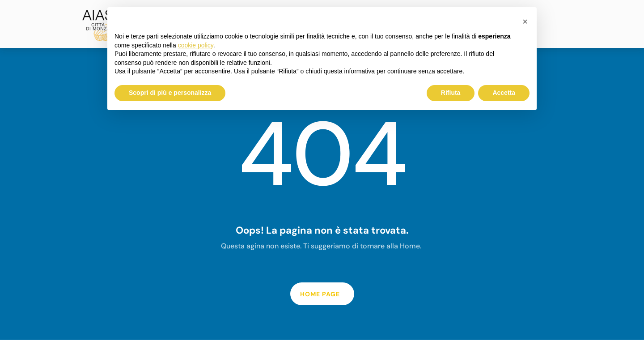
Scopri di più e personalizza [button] (170, 93)
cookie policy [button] (196, 45)
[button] (525, 21)
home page (320, 294)
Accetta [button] (504, 93)
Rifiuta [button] (451, 93)
